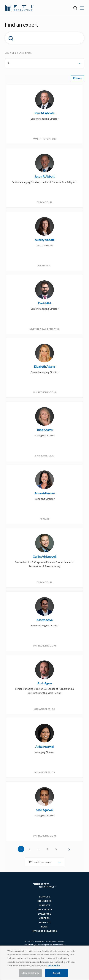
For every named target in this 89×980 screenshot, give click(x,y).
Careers (44, 918)
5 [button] (56, 849)
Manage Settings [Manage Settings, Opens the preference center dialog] (30, 973)
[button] (77, 78)
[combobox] (42, 38)
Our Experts (45, 910)
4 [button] (47, 849)
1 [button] (21, 849)
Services (45, 897)
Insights (45, 905)
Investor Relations (44, 931)
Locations (45, 914)
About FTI (45, 923)
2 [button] (30, 849)
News (44, 927)
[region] (44, 963)
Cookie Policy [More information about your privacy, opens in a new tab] (53, 966)
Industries (45, 901)
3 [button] (39, 849)
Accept (56, 973)
